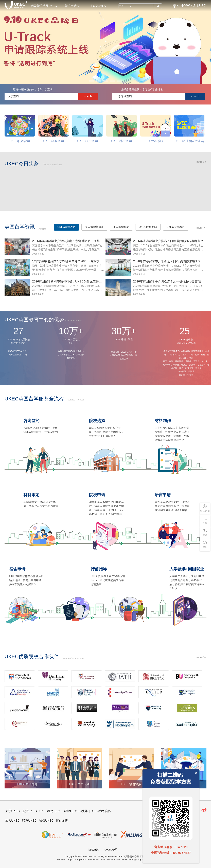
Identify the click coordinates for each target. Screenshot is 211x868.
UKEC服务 (47, 811)
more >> (201, 162)
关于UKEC (12, 811)
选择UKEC (29, 811)
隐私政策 (94, 850)
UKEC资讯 (81, 811)
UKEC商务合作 (101, 811)
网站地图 (62, 821)
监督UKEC (46, 821)
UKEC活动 (64, 811)
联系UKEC (29, 821)
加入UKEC (12, 821)
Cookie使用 (111, 850)
